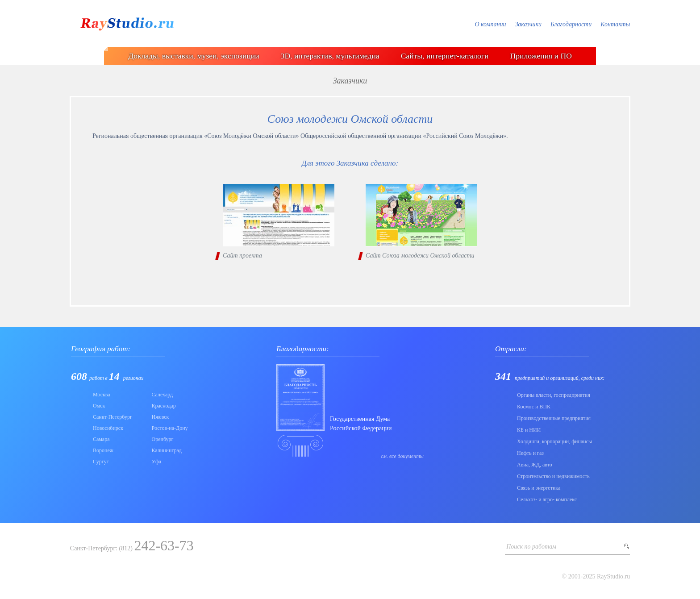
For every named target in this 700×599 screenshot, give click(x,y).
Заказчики (528, 24)
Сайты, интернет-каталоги (445, 56)
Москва (102, 395)
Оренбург (163, 439)
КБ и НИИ (529, 430)
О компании (490, 24)
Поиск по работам (531, 547)
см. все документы (402, 456)
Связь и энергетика (539, 488)
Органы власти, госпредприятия (554, 395)
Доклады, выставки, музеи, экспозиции (194, 56)
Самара (101, 439)
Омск (99, 406)
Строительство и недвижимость (553, 476)
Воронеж (103, 450)
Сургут (101, 462)
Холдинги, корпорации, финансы (554, 441)
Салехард (162, 395)
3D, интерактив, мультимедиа (330, 56)
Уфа (157, 462)
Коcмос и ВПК (534, 407)
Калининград (167, 450)
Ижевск (160, 417)
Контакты (615, 24)
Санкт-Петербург (112, 417)
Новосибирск (108, 428)
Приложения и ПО (541, 56)
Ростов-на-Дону (170, 428)
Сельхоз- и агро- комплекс (547, 499)
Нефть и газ (530, 453)
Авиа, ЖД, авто (535, 465)
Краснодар (164, 406)
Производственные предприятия (554, 418)
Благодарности (571, 24)
